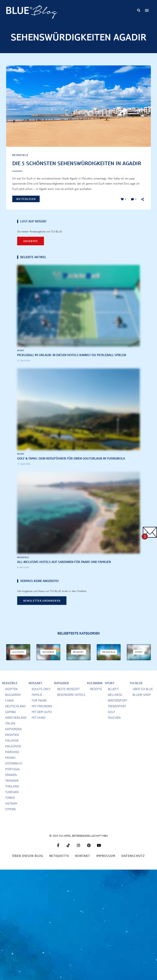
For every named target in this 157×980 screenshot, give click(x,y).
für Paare (39, 708)
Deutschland (15, 714)
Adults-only (41, 696)
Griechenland (16, 725)
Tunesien (12, 799)
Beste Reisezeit (68, 696)
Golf (112, 719)
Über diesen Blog (28, 863)
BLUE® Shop (142, 702)
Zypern (10, 817)
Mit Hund (39, 725)
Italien (10, 731)
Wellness (115, 702)
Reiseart (35, 690)
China (9, 708)
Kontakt (83, 863)
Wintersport (118, 708)
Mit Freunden (42, 714)
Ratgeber (62, 690)
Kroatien (12, 742)
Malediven (13, 754)
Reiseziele (20, 155)
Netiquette (59, 863)
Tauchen (114, 725)
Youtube (99, 853)
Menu (147, 10)
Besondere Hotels (71, 702)
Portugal (13, 776)
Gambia (11, 719)
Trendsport (117, 714)
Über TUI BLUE (143, 696)
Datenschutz (133, 863)
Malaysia (12, 748)
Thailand (12, 794)
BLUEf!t (113, 696)
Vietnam (11, 811)
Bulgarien (13, 702)
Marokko (12, 759)
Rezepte (96, 696)
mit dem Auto (42, 719)
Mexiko (10, 765)
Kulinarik (95, 690)
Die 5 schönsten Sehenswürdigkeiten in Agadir (68, 167)
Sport (21, 358)
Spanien (11, 782)
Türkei (10, 805)
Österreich (14, 771)
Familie (37, 702)
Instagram (78, 853)
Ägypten (11, 696)
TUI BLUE (136, 690)
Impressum (106, 863)
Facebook (58, 853)
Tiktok (68, 853)
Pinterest (89, 853)
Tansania (12, 788)
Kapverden (13, 736)
